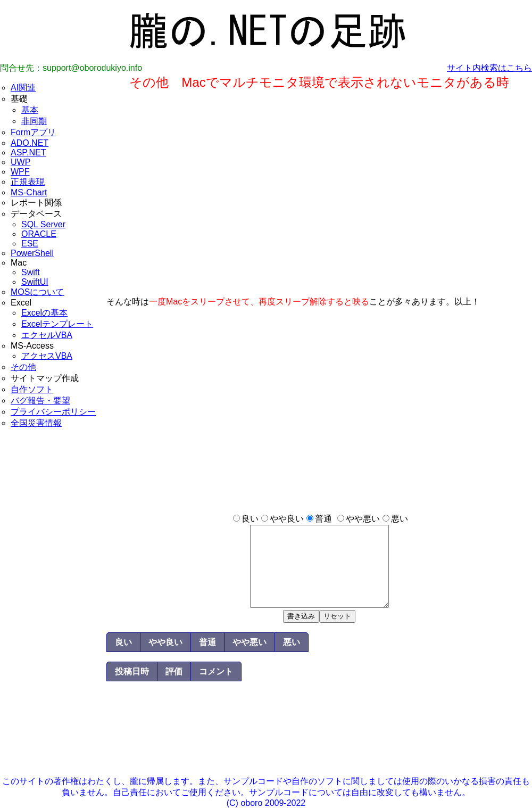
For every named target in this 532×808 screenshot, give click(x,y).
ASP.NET (28, 152)
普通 (323, 519)
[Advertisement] (53, 616)
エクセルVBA (47, 335)
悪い (400, 519)
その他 (23, 367)
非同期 (34, 121)
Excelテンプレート (57, 324)
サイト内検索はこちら (489, 68)
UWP (20, 162)
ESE (30, 244)
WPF (20, 172)
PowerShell (32, 253)
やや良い (287, 519)
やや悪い (363, 519)
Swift (31, 272)
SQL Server (43, 224)
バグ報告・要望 (40, 401)
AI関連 (23, 88)
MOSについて (37, 292)
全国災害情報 (36, 423)
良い (250, 519)
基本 (30, 110)
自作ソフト (32, 389)
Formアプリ (33, 132)
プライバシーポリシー (53, 412)
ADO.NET (30, 143)
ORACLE (39, 234)
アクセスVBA (47, 356)
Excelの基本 (44, 313)
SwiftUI (35, 282)
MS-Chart (29, 192)
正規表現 (28, 182)
